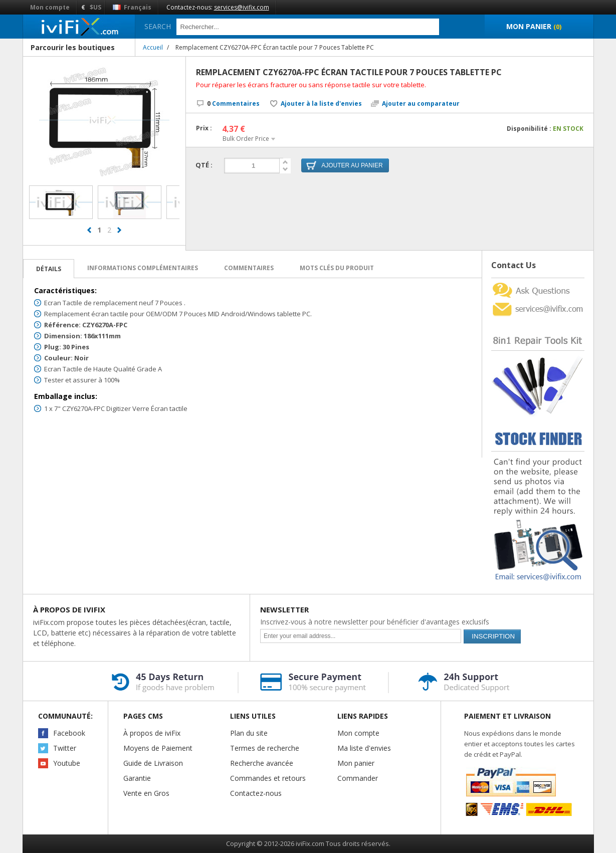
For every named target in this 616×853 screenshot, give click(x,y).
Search (158, 26)
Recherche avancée (262, 763)
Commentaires (233, 103)
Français (132, 7)
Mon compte (50, 7)
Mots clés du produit (337, 268)
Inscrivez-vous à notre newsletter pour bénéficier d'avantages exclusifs (375, 622)
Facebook (69, 733)
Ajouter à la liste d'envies (321, 104)
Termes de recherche (265, 748)
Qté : (204, 165)
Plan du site (249, 733)
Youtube (67, 763)
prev (89, 235)
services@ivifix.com (242, 7)
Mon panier (356, 763)
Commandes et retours (268, 778)
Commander (358, 778)
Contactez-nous (256, 793)
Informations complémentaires (143, 268)
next (119, 235)
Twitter (65, 748)
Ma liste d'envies (364, 748)
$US (95, 7)
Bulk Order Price (246, 139)
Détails (49, 269)
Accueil (153, 47)
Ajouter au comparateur (421, 104)
